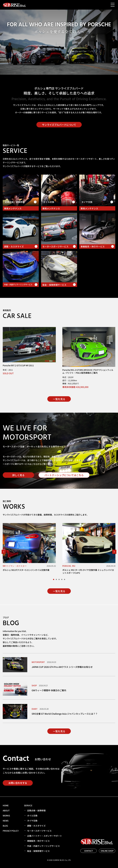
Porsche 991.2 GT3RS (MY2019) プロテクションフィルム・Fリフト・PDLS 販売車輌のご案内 (88, 371)
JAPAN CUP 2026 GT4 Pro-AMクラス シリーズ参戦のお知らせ (62, 667)
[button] (4, 552)
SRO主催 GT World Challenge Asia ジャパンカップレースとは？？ (65, 714)
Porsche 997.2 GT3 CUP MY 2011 (18, 365)
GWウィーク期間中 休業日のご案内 (49, 690)
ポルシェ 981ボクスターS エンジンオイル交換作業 (26, 570)
